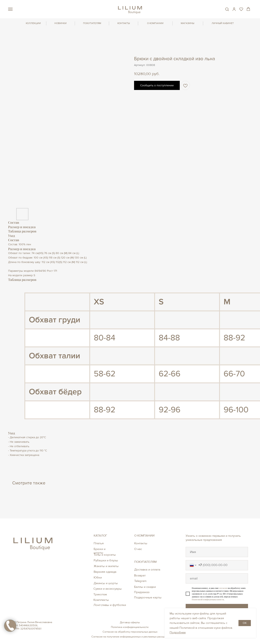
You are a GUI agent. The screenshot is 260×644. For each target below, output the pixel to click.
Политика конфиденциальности (130, 627)
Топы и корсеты (105, 555)
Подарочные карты (148, 597)
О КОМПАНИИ (155, 23)
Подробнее (178, 632)
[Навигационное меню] (10, 9)
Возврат (140, 575)
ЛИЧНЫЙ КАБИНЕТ (223, 23)
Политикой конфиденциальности (208, 599)
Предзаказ (142, 592)
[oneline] (217, 552)
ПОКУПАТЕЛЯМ (92, 23)
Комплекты (101, 600)
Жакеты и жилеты (106, 566)
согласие (223, 588)
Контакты (141, 543)
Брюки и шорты (100, 551)
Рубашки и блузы (106, 560)
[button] (227, 9)
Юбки (98, 577)
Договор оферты (130, 622)
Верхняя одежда (105, 572)
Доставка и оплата (147, 570)
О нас (138, 549)
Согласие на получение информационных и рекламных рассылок (130, 637)
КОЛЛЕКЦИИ (33, 23)
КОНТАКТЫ (124, 23)
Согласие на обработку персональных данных (130, 632)
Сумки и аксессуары (108, 589)
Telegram (140, 581)
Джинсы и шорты (106, 583)
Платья (99, 543)
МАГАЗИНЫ (187, 23)
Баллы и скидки (145, 587)
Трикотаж (100, 594)
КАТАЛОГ (100, 536)
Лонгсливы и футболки (110, 605)
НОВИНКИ (61, 23)
